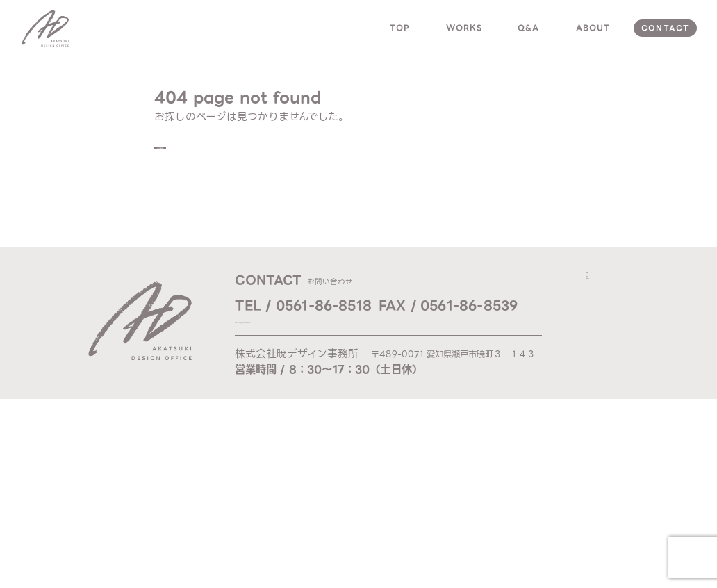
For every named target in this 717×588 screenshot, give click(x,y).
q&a (528, 28)
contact (665, 28)
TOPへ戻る (204, 152)
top (400, 28)
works (464, 28)
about (593, 28)
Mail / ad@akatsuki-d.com (300, 331)
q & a (602, 327)
